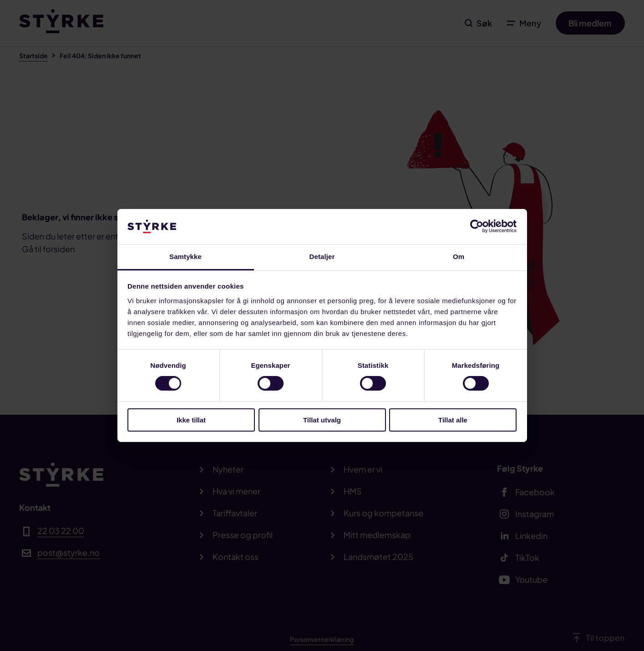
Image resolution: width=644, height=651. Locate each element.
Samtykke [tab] (185, 257)
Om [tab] (459, 257)
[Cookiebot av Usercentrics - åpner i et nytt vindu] (477, 226)
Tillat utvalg (322, 420)
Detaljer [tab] (322, 257)
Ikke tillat (191, 420)
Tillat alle (453, 420)
